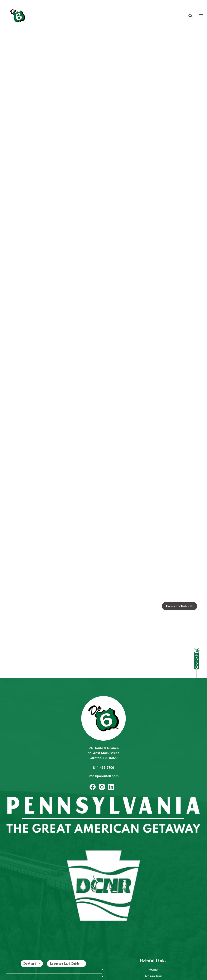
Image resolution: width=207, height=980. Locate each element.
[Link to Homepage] (17, 16)
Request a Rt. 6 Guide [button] (65, 964)
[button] (190, 16)
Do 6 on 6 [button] (30, 964)
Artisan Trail (153, 976)
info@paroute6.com (104, 776)
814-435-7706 (103, 768)
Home (153, 969)
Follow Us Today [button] (177, 606)
